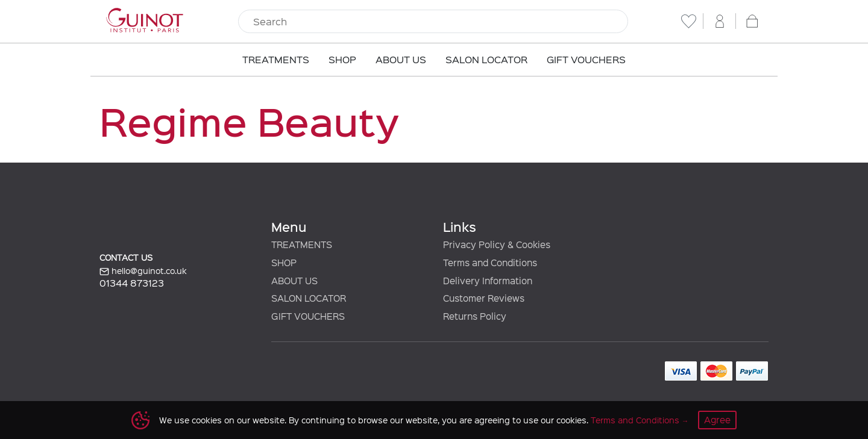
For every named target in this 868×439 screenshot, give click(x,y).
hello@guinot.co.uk (143, 271)
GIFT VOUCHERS (308, 316)
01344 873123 (132, 283)
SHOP (284, 263)
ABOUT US (294, 281)
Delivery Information (488, 281)
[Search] (433, 22)
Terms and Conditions (635, 420)
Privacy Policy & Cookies (497, 244)
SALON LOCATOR (309, 298)
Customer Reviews (484, 298)
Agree (717, 420)
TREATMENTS (302, 244)
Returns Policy (475, 316)
